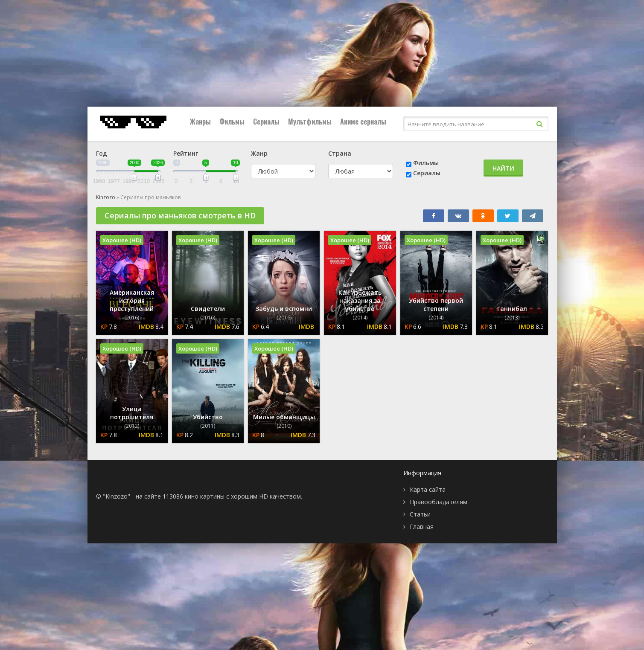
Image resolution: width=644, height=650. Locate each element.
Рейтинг (186, 153)
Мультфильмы (310, 122)
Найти (503, 168)
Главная (422, 527)
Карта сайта (428, 489)
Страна (340, 153)
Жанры (200, 122)
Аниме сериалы (363, 122)
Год (102, 153)
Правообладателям (439, 502)
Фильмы (232, 122)
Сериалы (266, 122)
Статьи (420, 514)
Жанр (259, 153)
